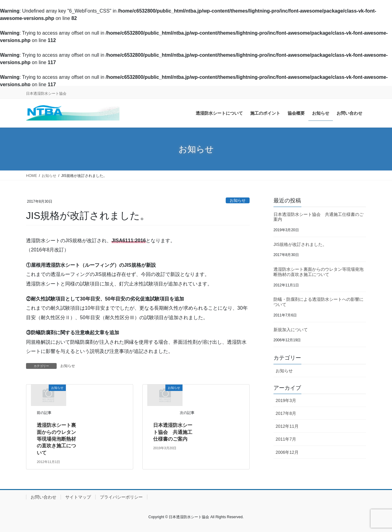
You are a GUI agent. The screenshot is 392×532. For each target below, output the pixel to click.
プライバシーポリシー (121, 497)
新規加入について (291, 330)
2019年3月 (286, 400)
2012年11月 (287, 426)
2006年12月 (287, 452)
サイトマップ (78, 497)
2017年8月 (286, 413)
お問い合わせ (43, 497)
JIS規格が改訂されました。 (300, 244)
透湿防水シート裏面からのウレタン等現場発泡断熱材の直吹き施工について (56, 439)
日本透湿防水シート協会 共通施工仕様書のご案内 (173, 432)
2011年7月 (286, 439)
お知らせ (238, 200)
